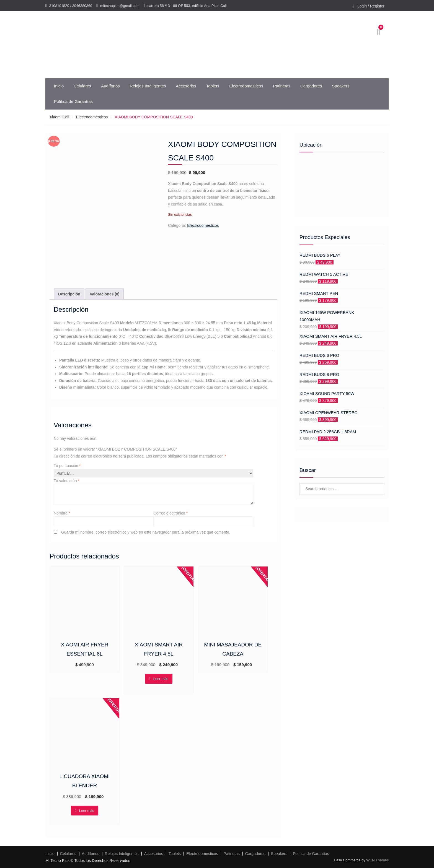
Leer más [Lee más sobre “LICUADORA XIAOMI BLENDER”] (87, 811)
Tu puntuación (67, 466)
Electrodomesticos (246, 86)
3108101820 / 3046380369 (71, 6)
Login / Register (371, 6)
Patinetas (282, 86)
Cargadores (311, 86)
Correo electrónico (170, 513)
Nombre (62, 513)
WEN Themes (377, 860)
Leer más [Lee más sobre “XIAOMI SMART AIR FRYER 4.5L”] (161, 679)
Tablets (213, 86)
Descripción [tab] (69, 294)
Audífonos (110, 86)
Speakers (341, 86)
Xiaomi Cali (59, 117)
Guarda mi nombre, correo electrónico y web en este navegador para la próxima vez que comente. (146, 532)
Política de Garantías (73, 101)
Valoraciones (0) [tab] (104, 294)
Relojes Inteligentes (148, 86)
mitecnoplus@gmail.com (120, 6)
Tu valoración (67, 481)
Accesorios (186, 86)
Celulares (82, 86)
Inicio (59, 86)
